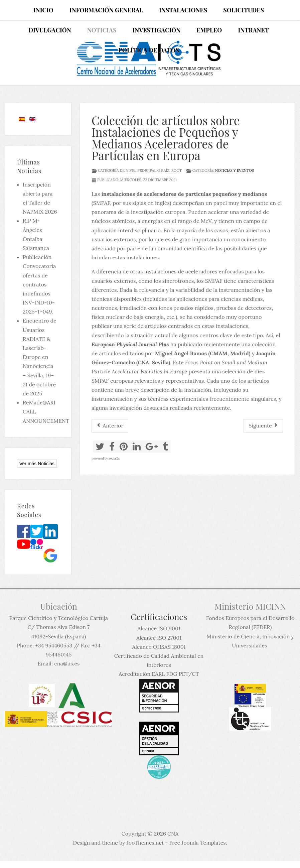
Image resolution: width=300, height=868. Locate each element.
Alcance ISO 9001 (159, 628)
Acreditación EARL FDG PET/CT (159, 674)
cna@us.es (67, 663)
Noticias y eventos (235, 170)
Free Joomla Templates (197, 843)
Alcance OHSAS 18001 (159, 647)
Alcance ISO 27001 (159, 638)
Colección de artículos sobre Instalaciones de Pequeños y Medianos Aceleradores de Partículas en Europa (166, 138)
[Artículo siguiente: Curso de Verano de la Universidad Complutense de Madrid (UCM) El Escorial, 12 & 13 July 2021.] (263, 426)
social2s (114, 458)
